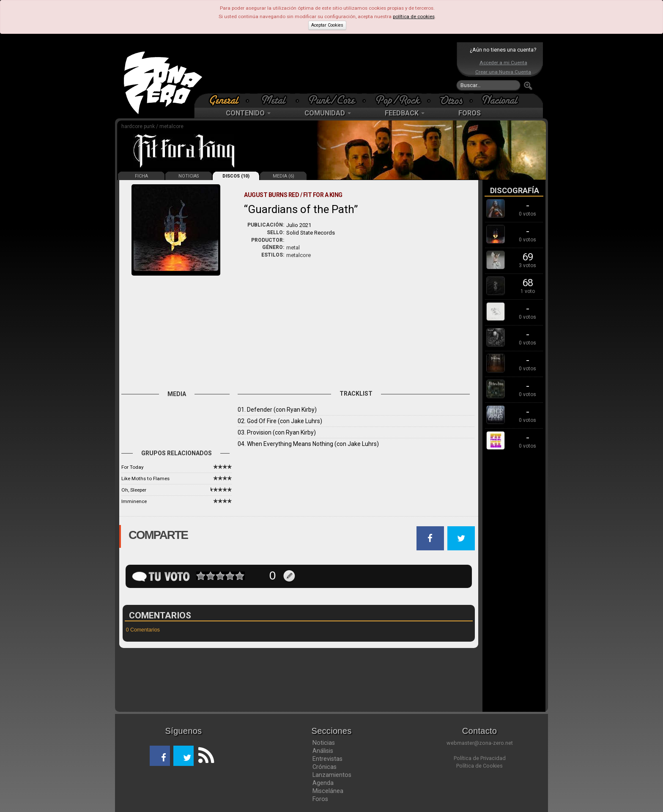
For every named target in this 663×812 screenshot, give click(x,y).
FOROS (470, 113)
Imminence (134, 501)
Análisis (323, 751)
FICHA (141, 176)
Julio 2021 (299, 225)
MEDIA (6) (284, 176)
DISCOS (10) (236, 176)
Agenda (323, 783)
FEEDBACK (405, 113)
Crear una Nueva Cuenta (503, 72)
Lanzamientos (332, 775)
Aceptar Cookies (327, 25)
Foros (320, 799)
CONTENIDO (248, 113)
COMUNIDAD (328, 113)
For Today (132, 467)
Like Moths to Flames (145, 478)
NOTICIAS (189, 176)
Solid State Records (311, 233)
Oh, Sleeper (134, 490)
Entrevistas (327, 759)
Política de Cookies (479, 766)
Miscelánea (328, 791)
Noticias (324, 743)
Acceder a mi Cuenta (503, 63)
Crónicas (325, 767)
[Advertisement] (329, 68)
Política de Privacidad (480, 758)
